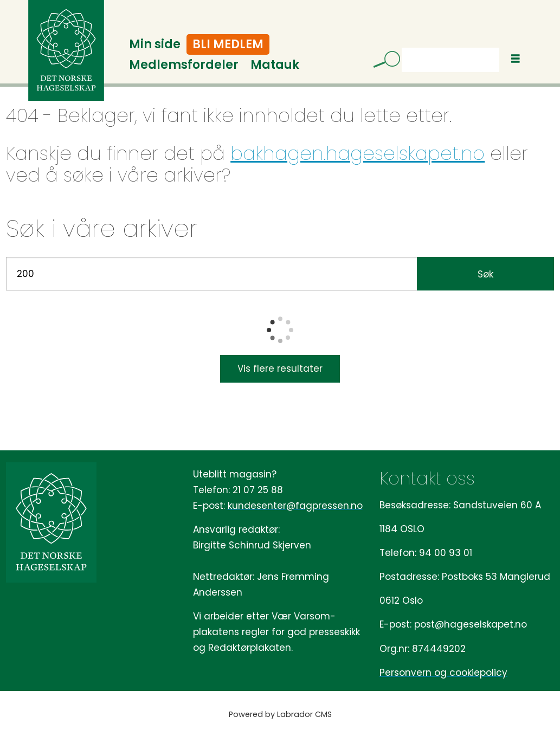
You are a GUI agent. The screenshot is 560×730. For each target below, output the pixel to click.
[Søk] (383, 61)
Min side (155, 44)
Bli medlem (228, 44)
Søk (401, 47)
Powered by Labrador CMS (280, 714)
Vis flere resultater (280, 369)
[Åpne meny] (516, 59)
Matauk (275, 65)
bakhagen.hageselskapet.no (358, 153)
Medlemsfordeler (184, 65)
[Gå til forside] (66, 50)
